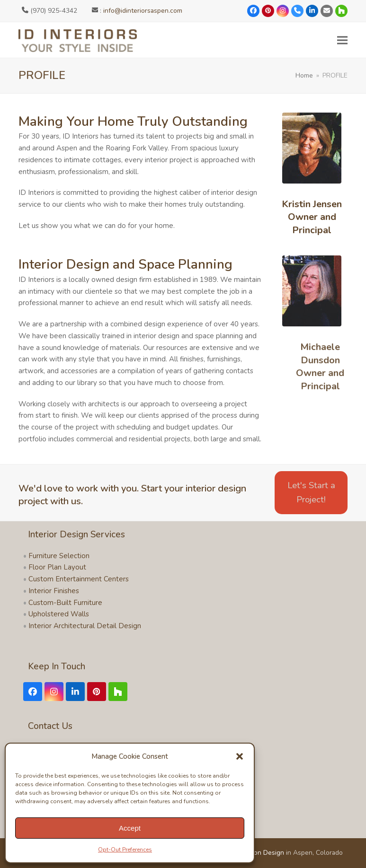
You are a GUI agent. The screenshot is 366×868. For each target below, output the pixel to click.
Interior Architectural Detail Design (85, 626)
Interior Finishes (54, 591)
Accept (130, 828)
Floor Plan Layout (57, 567)
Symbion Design (260, 853)
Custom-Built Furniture (65, 603)
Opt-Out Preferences (125, 850)
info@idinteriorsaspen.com (143, 11)
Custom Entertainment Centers (79, 579)
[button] (240, 756)
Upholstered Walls (59, 614)
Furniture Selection (59, 556)
